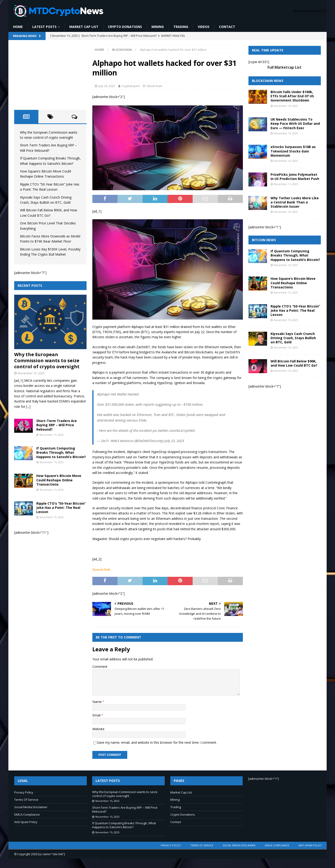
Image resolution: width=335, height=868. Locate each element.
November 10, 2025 (286, 212)
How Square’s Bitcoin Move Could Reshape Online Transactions (59, 480)
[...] (28, 407)
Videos (204, 27)
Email (97, 715)
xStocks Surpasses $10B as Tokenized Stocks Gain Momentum (293, 151)
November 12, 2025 (286, 161)
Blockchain (155, 86)
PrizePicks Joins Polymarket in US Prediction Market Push (295, 177)
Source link (101, 569)
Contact (227, 27)
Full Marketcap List (285, 67)
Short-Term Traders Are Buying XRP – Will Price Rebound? (57, 425)
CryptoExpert (131, 86)
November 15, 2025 (31, 373)
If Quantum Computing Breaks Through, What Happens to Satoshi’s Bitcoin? (61, 452)
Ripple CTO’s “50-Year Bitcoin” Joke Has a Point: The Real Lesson (61, 508)
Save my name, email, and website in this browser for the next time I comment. (157, 742)
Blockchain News (268, 81)
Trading (181, 27)
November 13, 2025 (286, 133)
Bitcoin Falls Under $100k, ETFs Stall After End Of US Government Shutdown (292, 96)
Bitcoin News (264, 240)
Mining (158, 27)
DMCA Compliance (27, 814)
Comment (100, 667)
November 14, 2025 (286, 106)
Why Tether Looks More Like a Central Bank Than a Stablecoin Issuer (295, 202)
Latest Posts (44, 27)
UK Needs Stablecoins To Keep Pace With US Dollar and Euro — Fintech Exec (295, 123)
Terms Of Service (26, 800)
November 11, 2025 (286, 184)
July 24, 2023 (107, 86)
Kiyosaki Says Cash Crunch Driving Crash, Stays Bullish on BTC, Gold (293, 338)
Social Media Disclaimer (31, 807)
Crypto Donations (125, 27)
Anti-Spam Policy (26, 822)
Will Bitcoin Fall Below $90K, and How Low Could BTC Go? (294, 363)
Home (18, 27)
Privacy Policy (24, 792)
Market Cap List (84, 27)
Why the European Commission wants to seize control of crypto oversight (47, 360)
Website (98, 729)
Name (97, 702)
